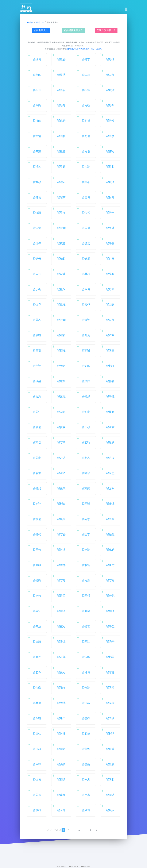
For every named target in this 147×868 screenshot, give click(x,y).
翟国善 (37, 550)
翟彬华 (86, 473)
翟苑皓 (110, 550)
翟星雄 (86, 274)
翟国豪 (86, 182)
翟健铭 (37, 534)
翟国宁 (86, 534)
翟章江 (61, 305)
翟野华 (61, 320)
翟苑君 (37, 442)
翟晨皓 (61, 59)
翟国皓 (61, 136)
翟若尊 (61, 657)
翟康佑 (37, 734)
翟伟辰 (37, 626)
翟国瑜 (110, 688)
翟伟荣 (37, 151)
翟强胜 (37, 167)
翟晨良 (61, 519)
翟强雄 (37, 749)
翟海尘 (110, 626)
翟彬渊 (86, 167)
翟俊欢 (61, 427)
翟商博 (86, 121)
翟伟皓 (61, 121)
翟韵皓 (86, 366)
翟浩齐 (110, 458)
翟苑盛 (110, 473)
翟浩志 (37, 396)
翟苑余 (110, 274)
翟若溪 (37, 473)
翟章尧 (37, 105)
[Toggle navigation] (125, 9)
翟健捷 (61, 734)
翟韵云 (37, 259)
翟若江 (37, 412)
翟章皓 (37, 75)
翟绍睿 (61, 335)
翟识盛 (61, 274)
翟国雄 (86, 75)
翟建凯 (61, 381)
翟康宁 (61, 718)
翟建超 (37, 596)
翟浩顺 (110, 121)
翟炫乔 (37, 305)
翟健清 (61, 611)
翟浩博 (110, 59)
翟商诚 (86, 351)
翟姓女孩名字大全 (106, 30)
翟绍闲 (61, 366)
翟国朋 (110, 718)
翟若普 (37, 795)
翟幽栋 (37, 764)
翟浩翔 (37, 504)
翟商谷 (61, 90)
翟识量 (37, 228)
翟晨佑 (61, 596)
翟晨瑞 (37, 427)
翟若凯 (110, 596)
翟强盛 (37, 381)
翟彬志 (86, 580)
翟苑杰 (61, 626)
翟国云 (37, 274)
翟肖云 (110, 259)
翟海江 (110, 396)
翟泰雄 (110, 703)
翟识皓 (86, 657)
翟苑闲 (86, 488)
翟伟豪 (37, 688)
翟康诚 (110, 504)
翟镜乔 (86, 718)
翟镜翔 (86, 320)
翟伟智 (110, 381)
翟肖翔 (110, 197)
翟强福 (61, 764)
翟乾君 (86, 780)
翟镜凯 (37, 213)
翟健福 (86, 611)
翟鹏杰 (61, 688)
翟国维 (110, 519)
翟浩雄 (37, 810)
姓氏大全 (40, 22)
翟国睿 (61, 412)
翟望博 (61, 565)
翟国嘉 (110, 351)
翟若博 (86, 228)
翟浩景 (110, 289)
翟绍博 (61, 703)
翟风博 (86, 810)
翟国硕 (86, 596)
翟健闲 (61, 749)
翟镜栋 (61, 243)
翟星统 (110, 764)
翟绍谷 (61, 780)
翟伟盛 (86, 213)
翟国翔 (110, 75)
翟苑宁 (37, 611)
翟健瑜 (37, 197)
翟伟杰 (110, 151)
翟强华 (110, 642)
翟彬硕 (86, 105)
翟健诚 (110, 795)
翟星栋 (61, 151)
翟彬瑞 (86, 151)
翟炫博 (37, 59)
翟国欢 (110, 488)
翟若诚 (61, 458)
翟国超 (110, 780)
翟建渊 (86, 550)
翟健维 (37, 488)
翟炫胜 (86, 381)
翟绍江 (61, 351)
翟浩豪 (86, 412)
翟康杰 (110, 565)
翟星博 (61, 75)
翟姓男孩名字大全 (73, 30)
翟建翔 (61, 795)
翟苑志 (86, 519)
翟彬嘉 (61, 504)
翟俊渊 (86, 688)
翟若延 (61, 580)
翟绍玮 (37, 90)
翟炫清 (110, 182)
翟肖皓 (37, 121)
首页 (30, 22)
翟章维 (86, 749)
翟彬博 (110, 734)
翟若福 (110, 580)
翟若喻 (86, 442)
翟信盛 (110, 749)
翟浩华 (110, 105)
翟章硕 (37, 182)
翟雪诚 (61, 642)
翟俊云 (86, 243)
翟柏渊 (110, 611)
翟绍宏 (61, 182)
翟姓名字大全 (41, 30)
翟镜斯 (86, 764)
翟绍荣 (61, 197)
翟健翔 (86, 335)
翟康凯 (37, 642)
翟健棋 (37, 565)
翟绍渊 (86, 90)
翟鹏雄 (86, 734)
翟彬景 (110, 657)
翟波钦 (110, 442)
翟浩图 (61, 473)
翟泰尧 (86, 305)
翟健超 (86, 396)
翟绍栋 (110, 672)
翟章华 (61, 228)
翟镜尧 (37, 580)
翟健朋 (86, 259)
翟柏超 (61, 259)
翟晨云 (110, 810)
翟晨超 (110, 167)
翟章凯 (37, 718)
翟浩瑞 (37, 519)
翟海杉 (110, 243)
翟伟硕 (86, 427)
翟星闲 (61, 289)
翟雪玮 (86, 197)
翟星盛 (37, 703)
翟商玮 (110, 228)
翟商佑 (86, 136)
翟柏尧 (110, 534)
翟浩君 (110, 427)
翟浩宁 (110, 213)
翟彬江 (110, 366)
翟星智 (110, 412)
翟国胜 (110, 136)
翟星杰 (61, 213)
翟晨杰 (37, 320)
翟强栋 (86, 703)
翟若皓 (61, 534)
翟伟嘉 (86, 795)
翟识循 (37, 289)
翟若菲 (61, 810)
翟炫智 (37, 780)
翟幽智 (110, 305)
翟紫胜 (61, 396)
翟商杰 (86, 458)
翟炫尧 (110, 90)
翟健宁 (86, 59)
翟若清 (61, 442)
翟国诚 (86, 504)
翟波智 (86, 565)
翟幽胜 (37, 657)
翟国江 (86, 642)
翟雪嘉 (37, 351)
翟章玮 (86, 289)
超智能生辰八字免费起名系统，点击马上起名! (84, 49)
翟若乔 (37, 672)
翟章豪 (110, 335)
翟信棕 (37, 243)
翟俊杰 (61, 672)
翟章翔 (37, 366)
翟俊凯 (61, 488)
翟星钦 (61, 167)
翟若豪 (37, 458)
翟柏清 (37, 136)
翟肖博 (86, 672)
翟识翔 (110, 320)
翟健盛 (61, 550)
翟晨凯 (37, 335)
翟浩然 (61, 105)
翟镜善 (86, 626)
